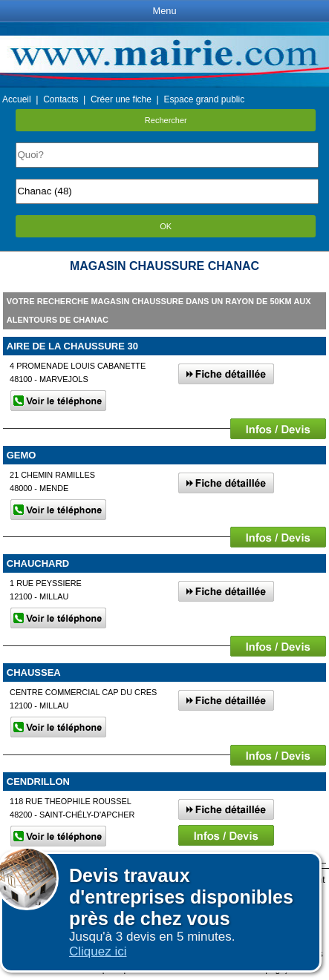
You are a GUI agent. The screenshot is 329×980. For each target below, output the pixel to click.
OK (166, 226)
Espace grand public (204, 99)
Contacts (61, 99)
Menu (164, 11)
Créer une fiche (121, 99)
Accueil (17, 99)
